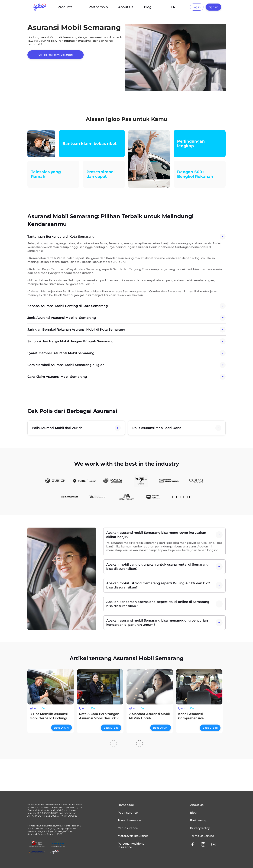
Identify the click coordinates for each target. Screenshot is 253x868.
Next (228, 701)
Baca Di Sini (61, 728)
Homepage (126, 805)
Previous (25, 701)
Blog (148, 7)
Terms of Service (202, 836)
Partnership (98, 7)
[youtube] (214, 844)
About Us (126, 7)
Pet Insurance (128, 813)
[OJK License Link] (37, 844)
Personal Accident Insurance (131, 845)
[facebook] (193, 844)
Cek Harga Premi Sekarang (56, 55)
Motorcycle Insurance (133, 836)
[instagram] (203, 844)
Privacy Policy (200, 828)
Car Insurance (128, 828)
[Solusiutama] (44, 852)
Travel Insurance (129, 820)
